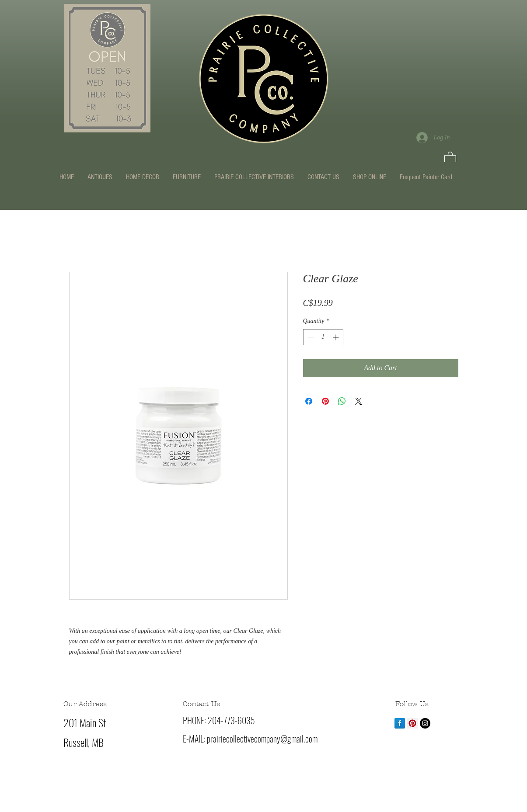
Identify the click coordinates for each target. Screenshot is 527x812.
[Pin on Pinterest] (325, 401)
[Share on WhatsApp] (342, 401)
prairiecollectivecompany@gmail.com (262, 739)
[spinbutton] (323, 337)
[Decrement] (310, 337)
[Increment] (337, 337)
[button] (450, 158)
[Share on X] (359, 401)
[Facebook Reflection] (400, 723)
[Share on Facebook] (309, 401)
